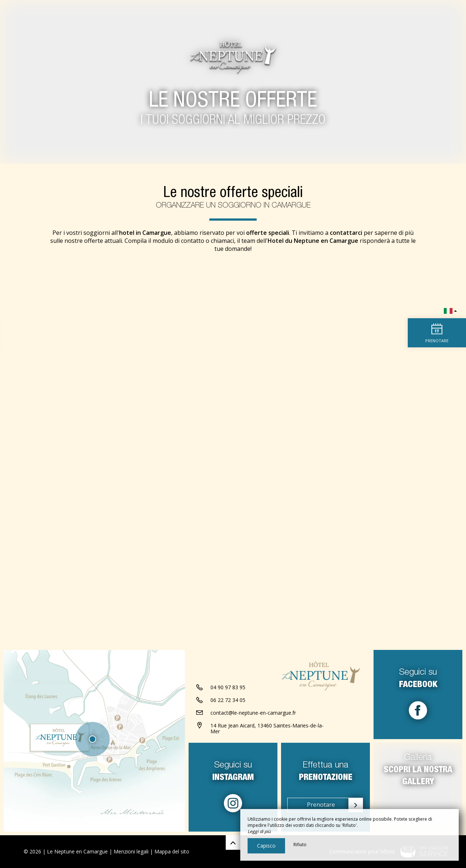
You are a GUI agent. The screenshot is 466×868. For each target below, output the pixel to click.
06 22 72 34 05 (228, 700)
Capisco (266, 846)
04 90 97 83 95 (228, 687)
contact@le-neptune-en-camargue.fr (253, 713)
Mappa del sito (172, 851)
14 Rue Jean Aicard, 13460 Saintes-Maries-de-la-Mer (267, 729)
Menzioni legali (131, 851)
